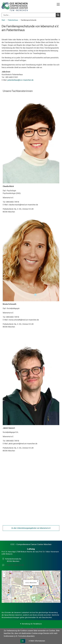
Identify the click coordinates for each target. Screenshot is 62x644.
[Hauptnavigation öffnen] (58, 5)
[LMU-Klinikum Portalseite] (9, 7)
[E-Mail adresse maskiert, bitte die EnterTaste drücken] (14, 565)
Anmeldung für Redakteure (32, 624)
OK (23, 641)
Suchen (59, 15)
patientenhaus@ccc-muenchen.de (20, 80)
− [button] (4, 576)
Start (3, 20)
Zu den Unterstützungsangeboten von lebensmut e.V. (31, 528)
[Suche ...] (29, 15)
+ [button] (4, 573)
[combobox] (31, 15)
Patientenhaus (13, 20)
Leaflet (38, 602)
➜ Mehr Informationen (37, 641)
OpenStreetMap (47, 602)
